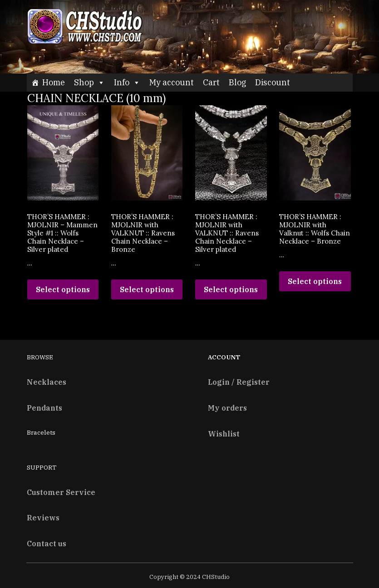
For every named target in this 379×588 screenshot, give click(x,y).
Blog (237, 82)
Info (127, 82)
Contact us (47, 543)
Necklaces (47, 382)
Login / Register (239, 382)
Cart (211, 82)
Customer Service (61, 492)
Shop (89, 82)
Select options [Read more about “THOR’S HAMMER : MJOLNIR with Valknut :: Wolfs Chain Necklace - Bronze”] (315, 281)
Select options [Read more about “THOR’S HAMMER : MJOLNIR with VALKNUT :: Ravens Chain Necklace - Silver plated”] (231, 289)
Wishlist (224, 434)
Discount (273, 82)
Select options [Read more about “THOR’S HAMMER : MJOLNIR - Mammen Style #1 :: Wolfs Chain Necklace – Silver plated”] (63, 289)
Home (54, 82)
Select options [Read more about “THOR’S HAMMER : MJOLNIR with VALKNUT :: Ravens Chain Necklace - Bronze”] (147, 289)
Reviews (43, 517)
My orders (227, 408)
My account (172, 82)
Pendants (44, 408)
